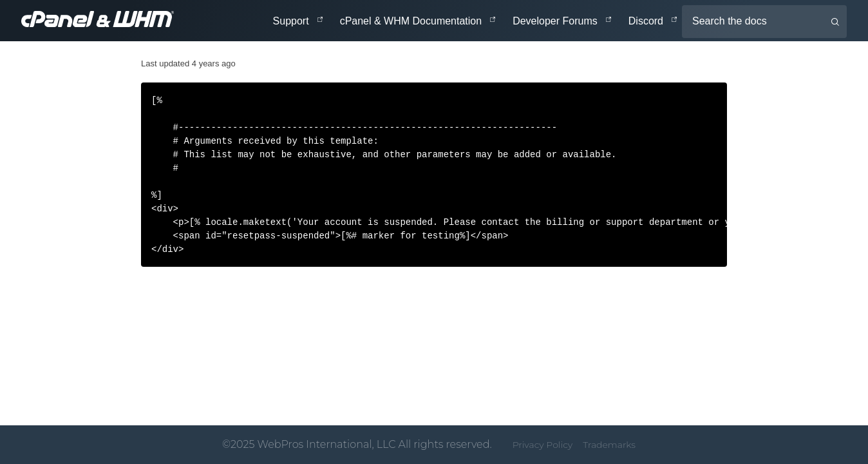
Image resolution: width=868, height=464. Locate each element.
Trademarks (609, 445)
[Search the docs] (764, 21)
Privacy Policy (543, 445)
